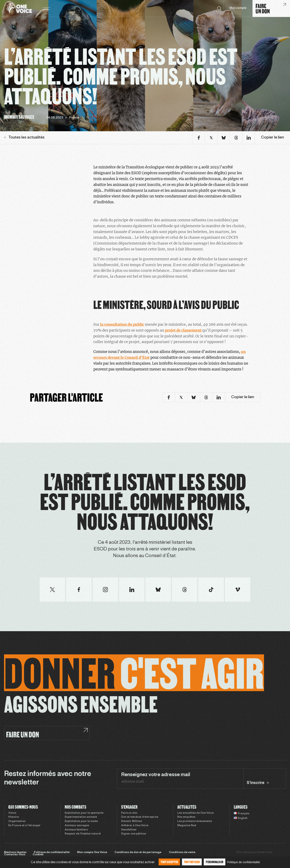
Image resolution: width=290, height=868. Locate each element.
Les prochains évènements (195, 821)
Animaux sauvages (77, 826)
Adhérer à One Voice (135, 826)
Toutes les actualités (24, 137)
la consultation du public (122, 324)
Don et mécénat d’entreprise (140, 817)
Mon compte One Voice (92, 852)
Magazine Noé (187, 826)
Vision (12, 813)
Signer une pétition (134, 834)
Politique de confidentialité (52, 852)
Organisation (17, 821)
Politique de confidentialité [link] (244, 862)
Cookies (38, 855)
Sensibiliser (129, 830)
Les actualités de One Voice (195, 813)
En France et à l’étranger (24, 826)
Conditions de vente (182, 852)
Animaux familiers (76, 830)
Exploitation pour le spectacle (84, 813)
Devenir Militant (132, 821)
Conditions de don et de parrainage (138, 852)
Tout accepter (169, 862)
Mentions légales (15, 852)
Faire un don (129, 813)
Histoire (14, 817)
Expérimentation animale (81, 817)
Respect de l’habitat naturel (83, 834)
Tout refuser (192, 862)
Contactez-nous (15, 855)
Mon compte (238, 8)
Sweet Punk (264, 852)
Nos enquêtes (186, 817)
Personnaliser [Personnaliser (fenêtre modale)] (215, 862)
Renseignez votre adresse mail (156, 775)
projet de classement (184, 330)
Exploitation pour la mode (81, 821)
